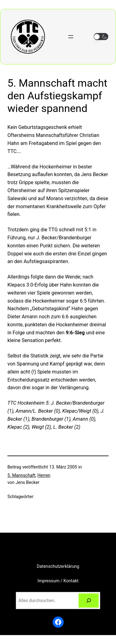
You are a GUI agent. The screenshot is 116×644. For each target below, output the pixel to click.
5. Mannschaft (21, 475)
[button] (101, 37)
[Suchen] (89, 601)
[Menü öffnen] (71, 37)
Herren (44, 475)
